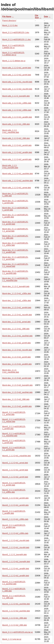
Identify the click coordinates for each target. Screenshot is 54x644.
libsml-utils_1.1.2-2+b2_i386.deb (16, 138)
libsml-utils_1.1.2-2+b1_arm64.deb (17, 145)
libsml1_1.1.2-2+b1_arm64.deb (15, 505)
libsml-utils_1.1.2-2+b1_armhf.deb (17, 68)
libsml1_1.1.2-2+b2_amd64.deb (16, 576)
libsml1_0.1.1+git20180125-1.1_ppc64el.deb (14, 583)
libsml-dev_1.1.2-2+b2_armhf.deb (16, 343)
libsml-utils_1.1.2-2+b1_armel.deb (17, 188)
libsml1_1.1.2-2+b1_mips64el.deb (17, 456)
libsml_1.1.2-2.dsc (10, 25)
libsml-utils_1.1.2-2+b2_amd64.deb (17, 152)
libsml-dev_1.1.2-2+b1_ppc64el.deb (17, 336)
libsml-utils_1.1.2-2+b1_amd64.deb (17, 117)
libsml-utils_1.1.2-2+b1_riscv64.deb (17, 82)
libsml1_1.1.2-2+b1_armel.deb (15, 463)
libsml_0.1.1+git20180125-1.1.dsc (17, 40)
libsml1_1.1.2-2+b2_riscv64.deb (16, 540)
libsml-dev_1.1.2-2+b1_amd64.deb (17, 364)
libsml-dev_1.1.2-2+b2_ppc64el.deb (17, 392)
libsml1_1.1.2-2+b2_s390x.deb (15, 533)
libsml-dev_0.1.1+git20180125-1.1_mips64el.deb (15, 279)
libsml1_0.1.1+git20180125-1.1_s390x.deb (14, 491)
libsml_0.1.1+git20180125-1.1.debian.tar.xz (13, 54)
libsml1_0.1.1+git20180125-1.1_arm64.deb (14, 484)
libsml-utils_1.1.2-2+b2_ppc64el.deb (18, 181)
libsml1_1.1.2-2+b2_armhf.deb (15, 477)
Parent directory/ (9, 21)
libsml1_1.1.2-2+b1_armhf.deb (15, 470)
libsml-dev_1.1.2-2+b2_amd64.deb (17, 406)
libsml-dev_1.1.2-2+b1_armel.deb (16, 322)
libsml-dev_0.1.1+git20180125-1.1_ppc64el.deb (15, 272)
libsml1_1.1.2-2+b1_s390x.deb (15, 519)
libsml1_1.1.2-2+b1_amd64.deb (16, 569)
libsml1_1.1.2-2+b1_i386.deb (15, 618)
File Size (37, 17)
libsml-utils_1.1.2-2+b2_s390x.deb (17, 110)
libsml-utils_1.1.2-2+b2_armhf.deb (17, 75)
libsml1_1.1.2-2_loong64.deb (14, 555)
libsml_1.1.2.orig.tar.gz (12, 639)
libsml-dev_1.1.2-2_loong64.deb (16, 286)
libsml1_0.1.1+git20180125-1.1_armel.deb (14, 413)
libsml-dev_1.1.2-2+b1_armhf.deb (16, 357)
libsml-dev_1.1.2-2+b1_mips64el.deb (11, 371)
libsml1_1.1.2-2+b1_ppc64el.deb (16, 604)
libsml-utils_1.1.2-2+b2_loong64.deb (10, 167)
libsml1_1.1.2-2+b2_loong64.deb (16, 562)
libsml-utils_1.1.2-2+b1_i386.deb (16, 124)
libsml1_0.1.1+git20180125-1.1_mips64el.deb (14, 435)
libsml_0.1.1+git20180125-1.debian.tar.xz (13, 47)
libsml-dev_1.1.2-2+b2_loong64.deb (17, 385)
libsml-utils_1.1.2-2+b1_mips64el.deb (11, 131)
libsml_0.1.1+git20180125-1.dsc (16, 32)
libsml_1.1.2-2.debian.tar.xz (14, 61)
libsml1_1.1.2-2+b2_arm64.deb (15, 498)
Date (46, 17)
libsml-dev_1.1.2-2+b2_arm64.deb (17, 378)
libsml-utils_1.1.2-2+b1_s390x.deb (17, 103)
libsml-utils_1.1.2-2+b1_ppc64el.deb (18, 174)
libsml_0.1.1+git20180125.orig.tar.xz (18, 632)
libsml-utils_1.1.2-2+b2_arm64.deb (17, 159)
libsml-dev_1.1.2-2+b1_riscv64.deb (17, 315)
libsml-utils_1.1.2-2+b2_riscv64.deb (17, 89)
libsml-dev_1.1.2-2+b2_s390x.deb (17, 301)
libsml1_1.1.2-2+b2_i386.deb (15, 625)
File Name (7, 17)
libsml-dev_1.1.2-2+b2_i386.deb (16, 399)
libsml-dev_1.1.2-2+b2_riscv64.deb (17, 350)
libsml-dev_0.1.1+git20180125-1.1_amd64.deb (15, 251)
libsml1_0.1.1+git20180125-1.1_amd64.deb (14, 526)
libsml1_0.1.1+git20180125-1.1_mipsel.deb (14, 420)
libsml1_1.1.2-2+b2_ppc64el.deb (16, 611)
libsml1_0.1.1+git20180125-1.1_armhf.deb (14, 449)
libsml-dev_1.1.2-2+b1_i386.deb (16, 329)
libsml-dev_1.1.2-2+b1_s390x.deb (17, 294)
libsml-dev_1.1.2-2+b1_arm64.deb (17, 308)
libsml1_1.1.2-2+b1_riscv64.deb (16, 548)
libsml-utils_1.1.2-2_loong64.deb (16, 96)
